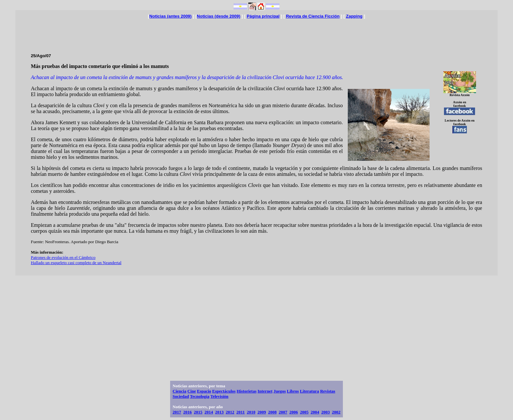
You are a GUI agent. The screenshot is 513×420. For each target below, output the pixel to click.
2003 (326, 412)
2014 (209, 412)
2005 (304, 412)
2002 (336, 412)
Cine (192, 391)
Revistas (327, 391)
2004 (315, 412)
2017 (177, 412)
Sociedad (181, 396)
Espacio (204, 391)
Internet (265, 391)
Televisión (219, 396)
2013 (220, 412)
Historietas (247, 391)
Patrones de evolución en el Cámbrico (63, 257)
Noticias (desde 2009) (219, 16)
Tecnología (199, 396)
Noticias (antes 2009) (170, 16)
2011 (241, 412)
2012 (230, 412)
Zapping (354, 16)
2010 (251, 412)
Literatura (310, 391)
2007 (283, 412)
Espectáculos (224, 391)
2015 (198, 412)
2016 (187, 412)
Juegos (280, 391)
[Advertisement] (256, 33)
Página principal (263, 16)
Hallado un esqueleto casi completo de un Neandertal (76, 263)
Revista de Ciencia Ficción (313, 16)
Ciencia (180, 391)
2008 (272, 412)
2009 (262, 412)
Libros (293, 391)
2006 (293, 412)
